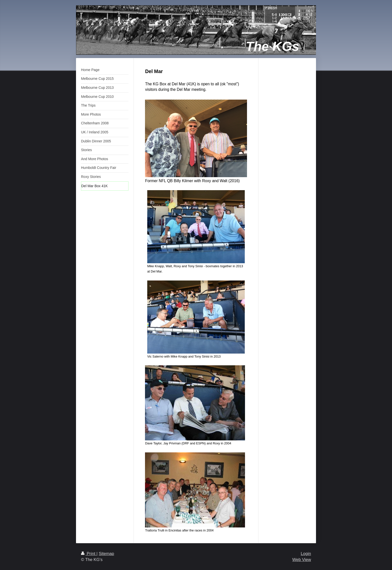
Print (89, 554)
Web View (302, 560)
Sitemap (106, 554)
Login (306, 554)
